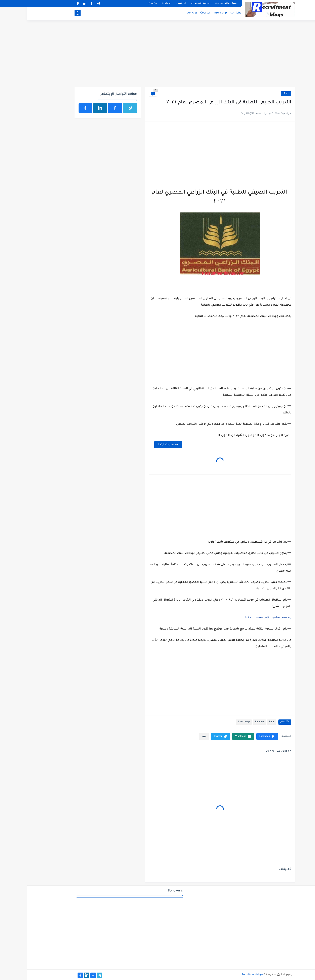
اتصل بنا (139, 4)
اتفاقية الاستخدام (173, 4)
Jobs (211, 13)
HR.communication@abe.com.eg (241, 618)
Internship (193, 13)
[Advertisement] (158, 56)
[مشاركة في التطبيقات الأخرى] (177, 736)
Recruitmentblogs (225, 975)
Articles (165, 13)
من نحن (125, 4)
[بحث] (50, 13)
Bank (259, 94)
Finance (232, 722)
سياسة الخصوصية (199, 4)
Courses (178, 13)
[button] (240, 736)
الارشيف (154, 4)
